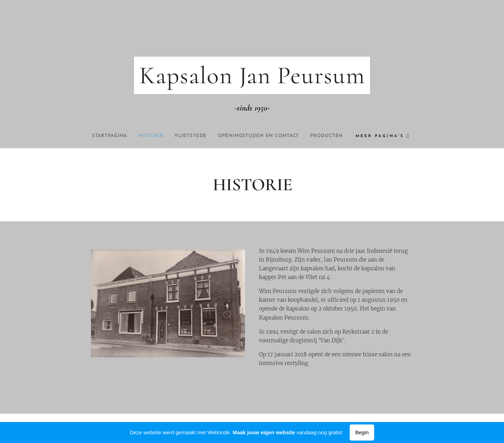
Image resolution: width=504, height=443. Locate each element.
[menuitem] (122, 136)
